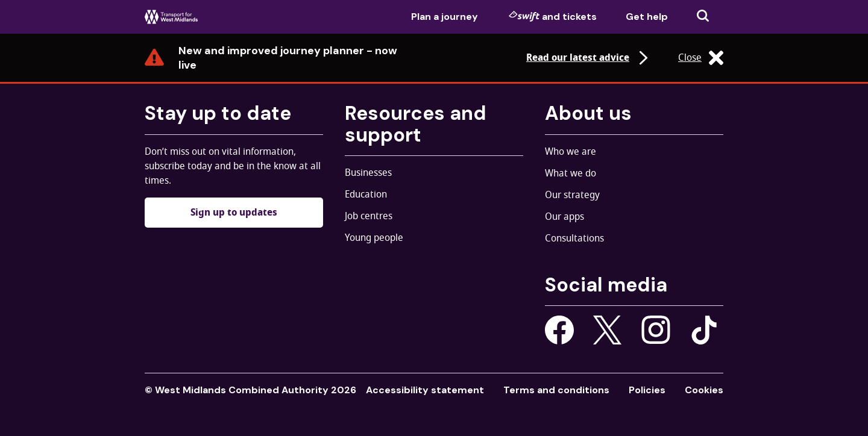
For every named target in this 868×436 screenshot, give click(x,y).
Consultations (574, 238)
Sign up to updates (234, 213)
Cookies (704, 390)
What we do (571, 173)
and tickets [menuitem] (553, 16)
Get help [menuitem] (647, 17)
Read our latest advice (589, 58)
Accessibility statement (425, 390)
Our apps (565, 217)
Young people (374, 238)
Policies (647, 390)
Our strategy (572, 195)
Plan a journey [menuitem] (445, 17)
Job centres (369, 216)
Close (701, 58)
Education (366, 195)
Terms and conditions (556, 390)
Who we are (571, 152)
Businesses (368, 173)
